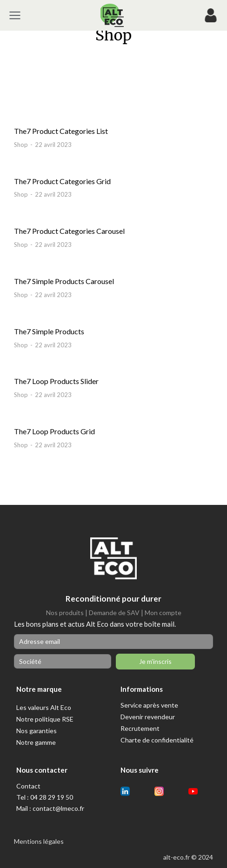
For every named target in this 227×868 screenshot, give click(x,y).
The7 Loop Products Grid (54, 431)
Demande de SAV (114, 613)
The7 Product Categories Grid (62, 181)
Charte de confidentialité (157, 740)
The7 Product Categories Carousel (69, 231)
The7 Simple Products (49, 331)
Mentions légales (39, 841)
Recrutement (140, 728)
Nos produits (65, 613)
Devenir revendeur (148, 717)
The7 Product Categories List (61, 131)
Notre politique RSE (45, 719)
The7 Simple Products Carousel (64, 281)
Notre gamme (36, 742)
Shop (21, 145)
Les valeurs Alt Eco (44, 707)
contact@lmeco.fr (58, 808)
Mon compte (163, 613)
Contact (28, 786)
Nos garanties (37, 731)
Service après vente (149, 705)
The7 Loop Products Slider (56, 381)
